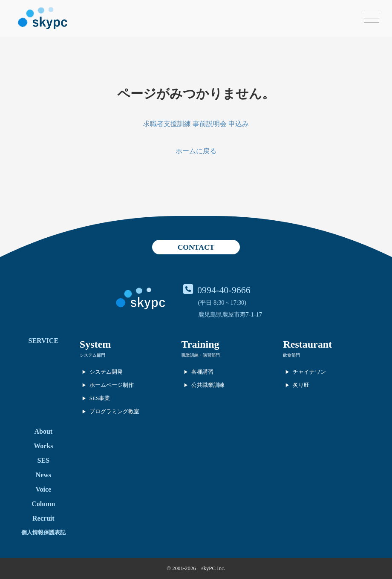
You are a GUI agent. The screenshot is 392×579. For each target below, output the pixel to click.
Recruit (43, 518)
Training (200, 344)
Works (43, 446)
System (95, 344)
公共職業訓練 (208, 385)
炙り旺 (301, 385)
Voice (43, 489)
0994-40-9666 (224, 290)
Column (43, 504)
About (43, 431)
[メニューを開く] (372, 18)
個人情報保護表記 (43, 532)
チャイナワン (309, 372)
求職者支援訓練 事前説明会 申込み (196, 124)
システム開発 (106, 372)
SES (43, 460)
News (43, 475)
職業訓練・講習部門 (201, 355)
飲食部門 (291, 355)
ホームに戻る (196, 151)
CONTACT (196, 247)
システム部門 (92, 355)
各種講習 (202, 372)
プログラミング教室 (114, 411)
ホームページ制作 (112, 385)
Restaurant (307, 344)
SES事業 (100, 398)
